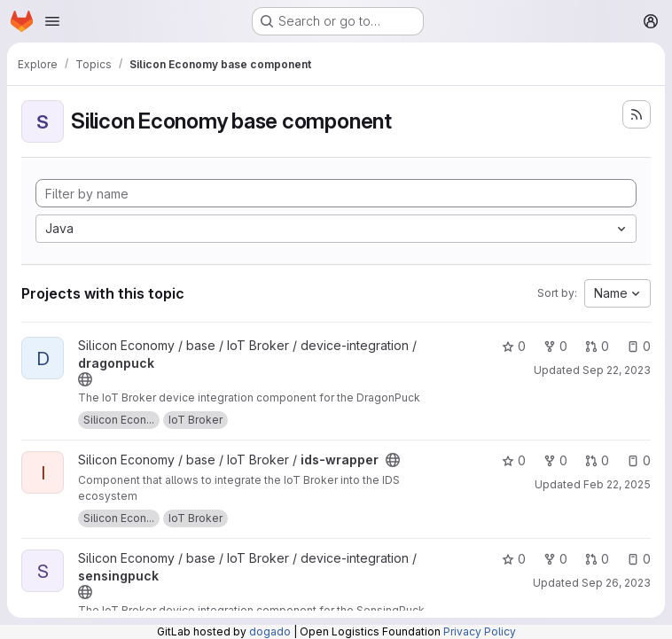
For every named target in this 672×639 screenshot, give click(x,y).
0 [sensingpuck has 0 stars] (514, 559)
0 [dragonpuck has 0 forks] (555, 346)
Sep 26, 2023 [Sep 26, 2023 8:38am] (616, 583)
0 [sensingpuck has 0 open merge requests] (597, 559)
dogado (270, 631)
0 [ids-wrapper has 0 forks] (555, 460)
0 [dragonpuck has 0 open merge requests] (597, 346)
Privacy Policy (480, 631)
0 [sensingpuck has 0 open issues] (639, 559)
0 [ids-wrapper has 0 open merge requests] (597, 460)
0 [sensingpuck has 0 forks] (555, 559)
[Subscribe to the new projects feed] (637, 114)
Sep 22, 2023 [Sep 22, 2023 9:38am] (617, 370)
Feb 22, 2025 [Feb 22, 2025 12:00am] (617, 484)
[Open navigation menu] (52, 21)
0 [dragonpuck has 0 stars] (514, 346)
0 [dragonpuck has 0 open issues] (639, 346)
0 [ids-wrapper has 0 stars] (514, 460)
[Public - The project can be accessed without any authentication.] (85, 379)
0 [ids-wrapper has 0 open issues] (639, 460)
